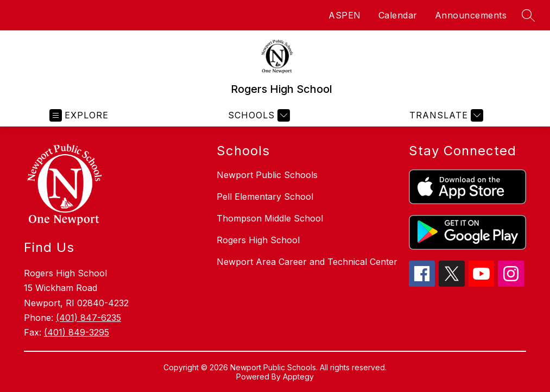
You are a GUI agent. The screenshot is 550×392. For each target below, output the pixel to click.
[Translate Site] (445, 115)
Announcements (471, 15)
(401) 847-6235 (88, 318)
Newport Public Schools (267, 175)
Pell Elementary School (265, 197)
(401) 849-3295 (77, 332)
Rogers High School (258, 240)
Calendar (398, 15)
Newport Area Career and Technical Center (307, 262)
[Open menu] (79, 115)
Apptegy (298, 377)
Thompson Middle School (270, 218)
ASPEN (345, 15)
